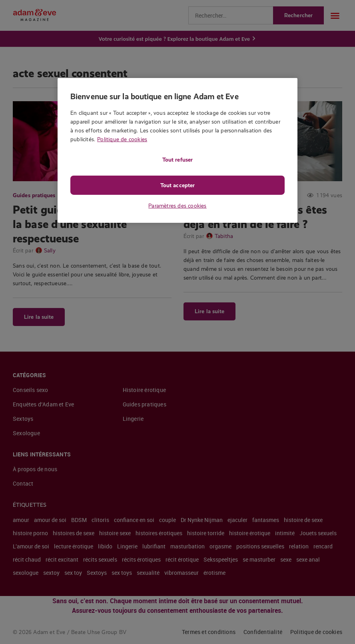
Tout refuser (177, 159)
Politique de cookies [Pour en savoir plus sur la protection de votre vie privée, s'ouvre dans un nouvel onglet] (122, 139)
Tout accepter (177, 185)
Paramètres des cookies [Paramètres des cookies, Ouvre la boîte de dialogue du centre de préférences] (177, 205)
